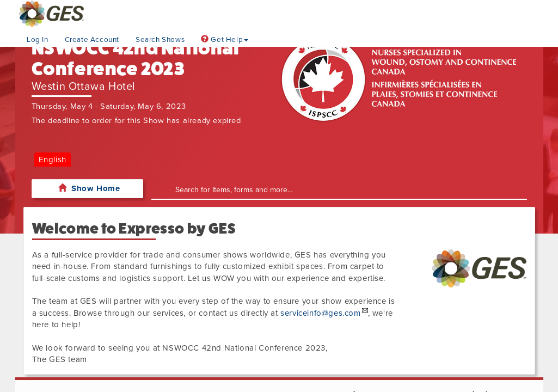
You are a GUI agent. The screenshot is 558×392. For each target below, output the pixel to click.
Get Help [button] (225, 40)
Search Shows (160, 40)
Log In (38, 40)
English (53, 160)
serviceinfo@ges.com (320, 313)
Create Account (92, 40)
